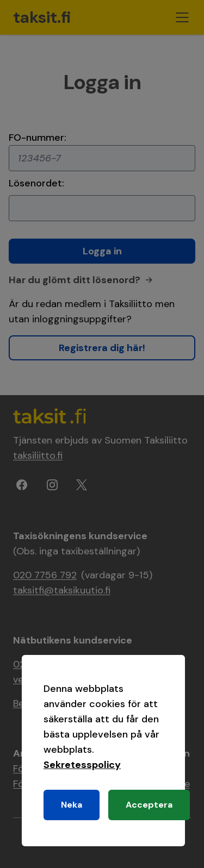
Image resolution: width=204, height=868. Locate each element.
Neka (72, 805)
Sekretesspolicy (82, 765)
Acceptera (149, 805)
